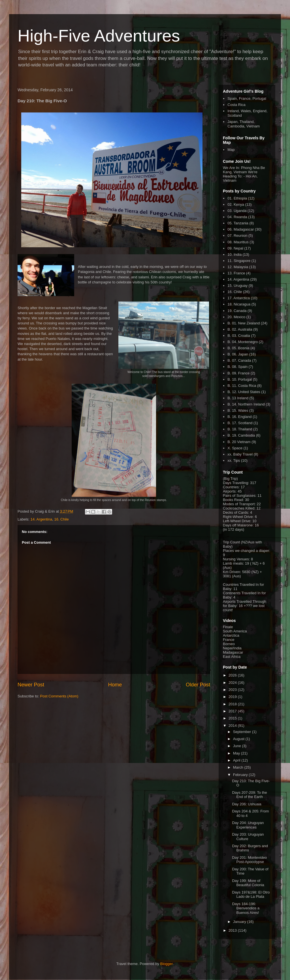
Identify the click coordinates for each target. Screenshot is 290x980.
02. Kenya (236, 204)
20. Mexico (236, 317)
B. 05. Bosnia (238, 348)
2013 (233, 930)
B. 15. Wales (238, 410)
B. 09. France (238, 373)
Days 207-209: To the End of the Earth (249, 795)
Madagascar (233, 652)
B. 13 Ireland (238, 398)
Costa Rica (236, 105)
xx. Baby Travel (240, 454)
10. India (234, 254)
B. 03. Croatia (239, 336)
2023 (233, 690)
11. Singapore (239, 261)
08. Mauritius (238, 242)
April (237, 760)
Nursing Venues (236, 559)
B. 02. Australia (240, 329)
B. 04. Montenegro (243, 342)
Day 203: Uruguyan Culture (248, 837)
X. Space (235, 448)
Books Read (233, 500)
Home (115, 685)
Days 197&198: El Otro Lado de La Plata (251, 895)
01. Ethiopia (237, 198)
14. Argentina (41, 519)
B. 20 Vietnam (239, 442)
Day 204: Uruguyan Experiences (248, 825)
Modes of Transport (239, 504)
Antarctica (231, 635)
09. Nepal (235, 248)
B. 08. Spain (237, 367)
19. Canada (237, 311)
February (241, 775)
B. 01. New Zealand (244, 323)
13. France (236, 273)
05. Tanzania (238, 223)
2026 (233, 675)
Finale (228, 627)
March (239, 767)
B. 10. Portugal (240, 379)
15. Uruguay (237, 286)
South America (235, 631)
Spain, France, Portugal (247, 98)
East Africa (232, 657)
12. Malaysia (238, 267)
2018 (233, 704)
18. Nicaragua (239, 304)
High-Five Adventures (99, 36)
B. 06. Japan (238, 354)
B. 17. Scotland (240, 423)
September (243, 732)
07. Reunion (237, 236)
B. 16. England (239, 417)
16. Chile (61, 519)
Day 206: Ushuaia (247, 804)
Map (231, 150)
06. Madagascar (241, 229)
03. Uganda (237, 211)
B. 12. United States (244, 392)
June (238, 746)
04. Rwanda (237, 217)
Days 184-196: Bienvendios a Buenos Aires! (246, 908)
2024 (233, 683)
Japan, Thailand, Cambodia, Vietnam (244, 124)
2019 (233, 697)
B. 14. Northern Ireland (246, 404)
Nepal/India (232, 648)
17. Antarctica (239, 298)
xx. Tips (234, 460)
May (237, 753)
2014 (233, 726)
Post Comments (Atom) (59, 696)
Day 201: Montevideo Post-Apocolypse (249, 860)
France (229, 640)
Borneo (229, 644)
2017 (233, 711)
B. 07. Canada (239, 360)
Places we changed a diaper (246, 551)
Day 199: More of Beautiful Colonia (248, 883)
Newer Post (31, 685)
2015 (233, 718)
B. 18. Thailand (240, 429)
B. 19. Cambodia (241, 435)
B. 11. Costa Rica (242, 386)
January (240, 922)
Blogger (167, 964)
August (239, 739)
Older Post (198, 685)
